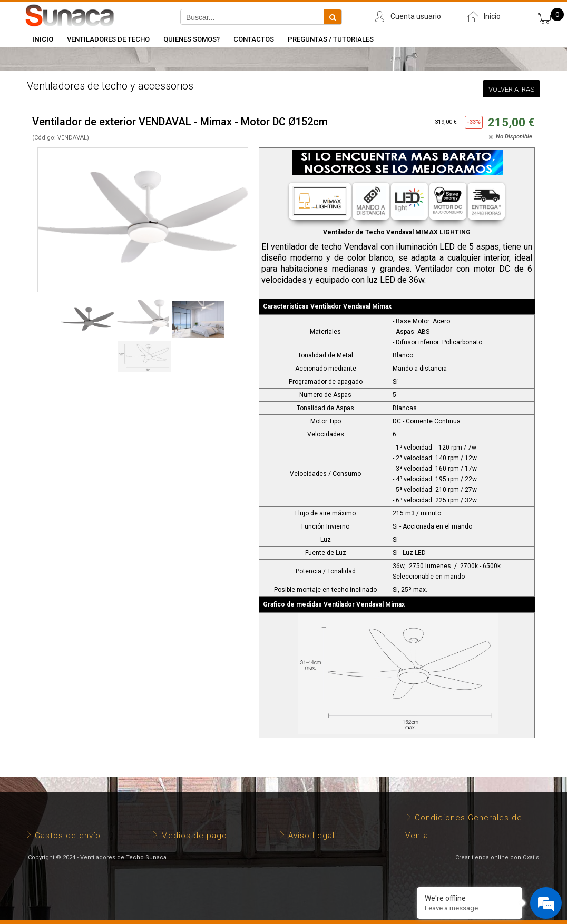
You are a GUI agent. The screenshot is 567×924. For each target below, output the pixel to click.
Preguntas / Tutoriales (331, 39)
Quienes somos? (192, 39)
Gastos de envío (68, 836)
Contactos (254, 39)
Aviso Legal (311, 836)
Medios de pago (194, 836)
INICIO (43, 39)
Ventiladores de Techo (108, 39)
